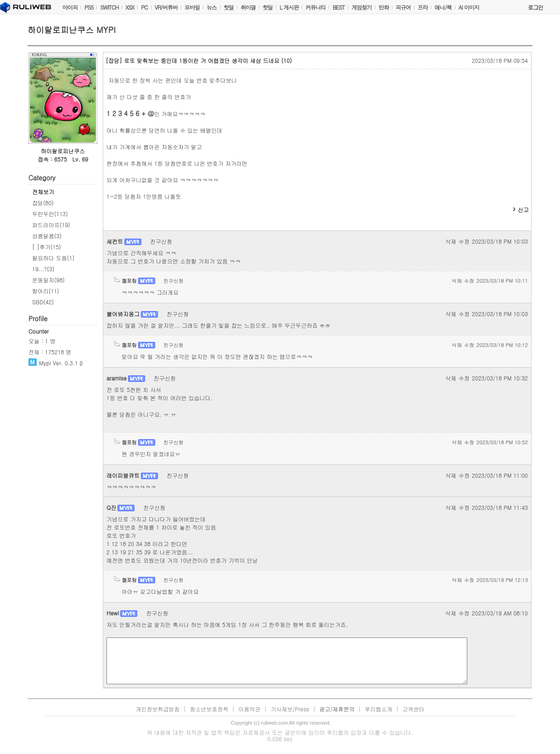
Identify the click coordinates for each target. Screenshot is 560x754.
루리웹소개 (379, 709)
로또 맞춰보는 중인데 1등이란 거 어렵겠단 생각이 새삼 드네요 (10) (199, 60)
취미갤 (248, 7)
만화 (384, 7)
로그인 (535, 7)
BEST (338, 7)
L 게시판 (289, 7)
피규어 (403, 7)
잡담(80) (43, 203)
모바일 (192, 7)
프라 (423, 7)
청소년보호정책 (209, 709)
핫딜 (229, 7)
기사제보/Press (290, 709)
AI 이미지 (469, 7)
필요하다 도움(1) (53, 258)
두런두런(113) (50, 214)
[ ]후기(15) (47, 247)
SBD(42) (43, 302)
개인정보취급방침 (157, 709)
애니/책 (443, 7)
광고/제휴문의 (337, 709)
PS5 (89, 7)
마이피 (70, 7)
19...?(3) (43, 269)
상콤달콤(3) (47, 236)
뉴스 (212, 7)
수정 (464, 241)
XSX (130, 7)
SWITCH (109, 7)
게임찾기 (362, 7)
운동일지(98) (48, 280)
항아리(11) (46, 291)
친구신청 (161, 241)
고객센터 (414, 709)
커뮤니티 (315, 7)
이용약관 (249, 709)
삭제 (451, 241)
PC (144, 7)
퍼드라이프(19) (51, 225)
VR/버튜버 (166, 7)
